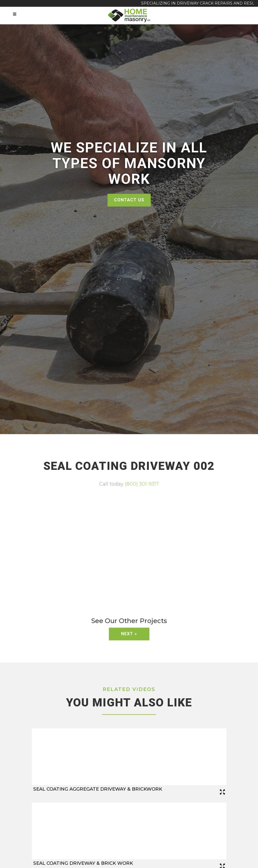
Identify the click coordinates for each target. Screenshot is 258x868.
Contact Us (129, 200)
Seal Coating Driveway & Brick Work (83, 863)
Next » (129, 634)
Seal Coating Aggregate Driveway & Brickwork (98, 789)
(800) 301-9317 (142, 484)
